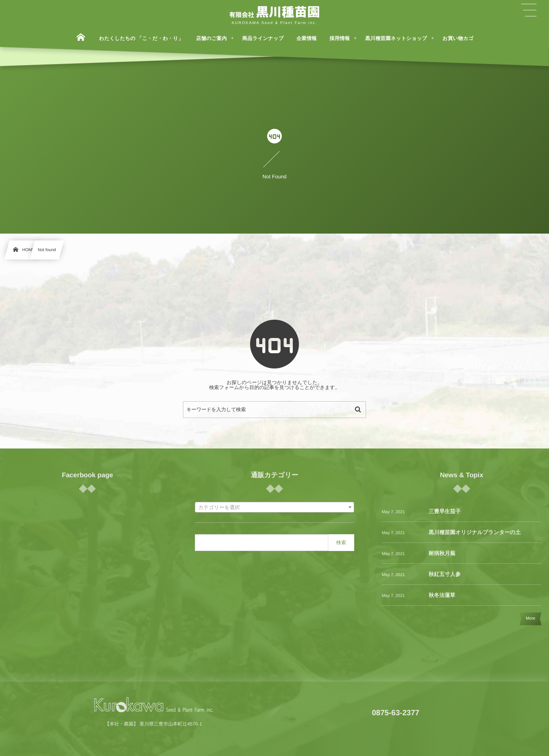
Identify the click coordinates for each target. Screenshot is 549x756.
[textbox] (275, 508)
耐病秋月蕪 (442, 558)
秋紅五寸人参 (445, 579)
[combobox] (275, 507)
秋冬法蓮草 (442, 600)
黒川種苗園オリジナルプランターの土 (474, 537)
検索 (341, 542)
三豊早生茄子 (445, 516)
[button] (529, 10)
